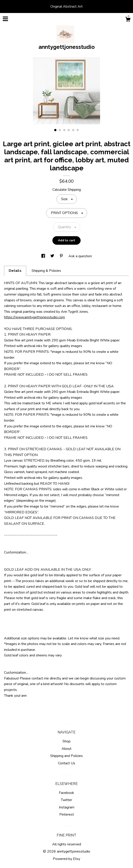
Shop (66, 741)
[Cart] (128, 20)
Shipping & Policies (46, 271)
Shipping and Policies (66, 756)
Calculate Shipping (67, 190)
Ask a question (80, 256)
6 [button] (78, 130)
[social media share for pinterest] (62, 256)
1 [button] (55, 130)
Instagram (67, 807)
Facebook (66, 793)
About (66, 749)
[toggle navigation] (5, 19)
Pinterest (67, 814)
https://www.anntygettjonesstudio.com (34, 317)
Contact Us (67, 763)
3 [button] (64, 130)
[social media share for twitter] (53, 256)
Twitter (66, 800)
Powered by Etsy (66, 859)
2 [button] (60, 130)
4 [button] (69, 130)
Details (15, 271)
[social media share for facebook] (44, 256)
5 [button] (73, 130)
